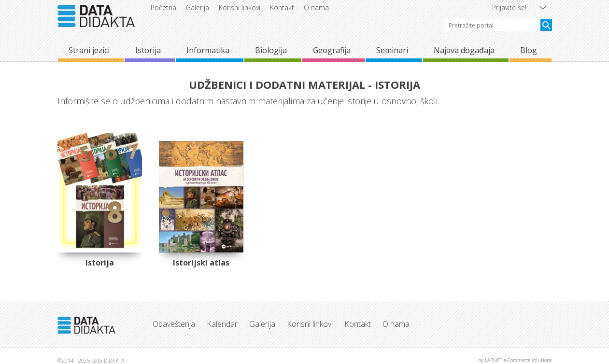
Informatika (208, 50)
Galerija (198, 8)
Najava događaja (464, 50)
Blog (529, 50)
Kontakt (282, 8)
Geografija (332, 50)
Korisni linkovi (240, 8)
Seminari (392, 50)
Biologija (271, 50)
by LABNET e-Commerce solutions (515, 360)
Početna (163, 8)
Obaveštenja (174, 324)
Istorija (148, 50)
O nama (316, 8)
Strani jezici (89, 50)
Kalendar (222, 324)
